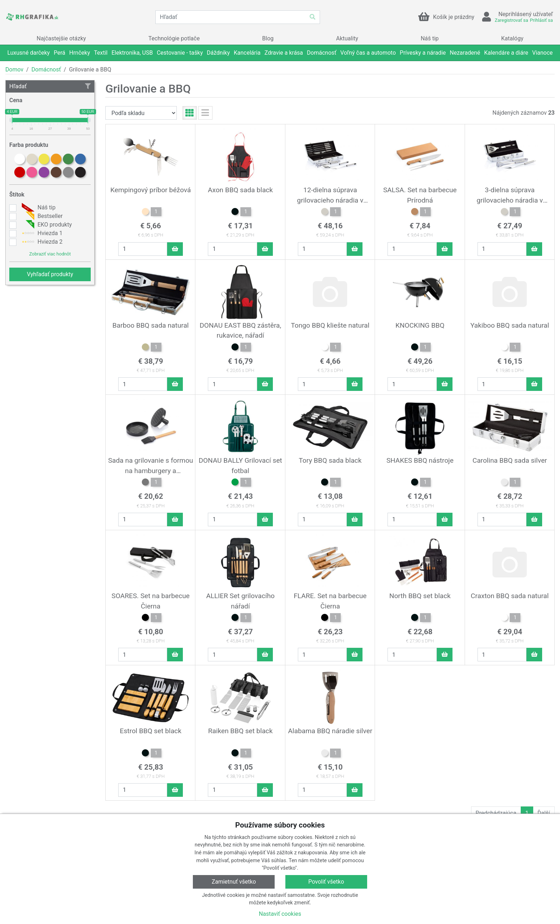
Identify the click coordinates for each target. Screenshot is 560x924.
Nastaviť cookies (280, 914)
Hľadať (50, 86)
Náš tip (38, 208)
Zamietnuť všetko (234, 882)
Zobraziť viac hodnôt (50, 254)
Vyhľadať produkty (50, 274)
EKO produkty (46, 225)
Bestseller (41, 216)
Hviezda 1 (41, 233)
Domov (14, 69)
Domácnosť (46, 69)
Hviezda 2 (41, 242)
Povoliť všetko (326, 882)
